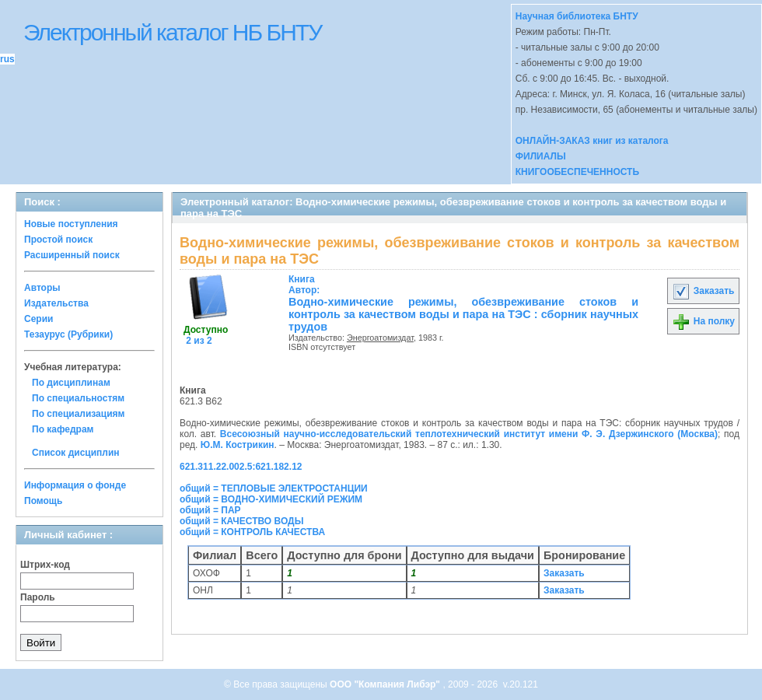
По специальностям (78, 398)
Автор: (304, 285)
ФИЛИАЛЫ (541, 156)
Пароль (38, 597)
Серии (38, 319)
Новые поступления (71, 224)
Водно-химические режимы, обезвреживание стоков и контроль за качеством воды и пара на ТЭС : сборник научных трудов (463, 314)
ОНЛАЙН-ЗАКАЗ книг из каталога (592, 141)
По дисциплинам (71, 383)
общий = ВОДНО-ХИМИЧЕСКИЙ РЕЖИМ (271, 499)
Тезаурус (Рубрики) (68, 334)
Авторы (42, 288)
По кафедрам (63, 429)
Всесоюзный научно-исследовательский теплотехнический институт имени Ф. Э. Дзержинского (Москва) (469, 434)
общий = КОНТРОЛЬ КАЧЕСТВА (252, 532)
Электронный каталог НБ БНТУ (172, 32)
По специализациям (78, 414)
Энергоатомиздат (380, 338)
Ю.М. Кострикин (238, 445)
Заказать (703, 291)
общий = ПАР (210, 510)
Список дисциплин (76, 453)
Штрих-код (45, 565)
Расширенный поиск (72, 255)
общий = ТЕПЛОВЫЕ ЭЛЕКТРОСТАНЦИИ (274, 488)
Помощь (43, 501)
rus (7, 59)
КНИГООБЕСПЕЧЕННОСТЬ (577, 172)
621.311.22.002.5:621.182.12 (241, 467)
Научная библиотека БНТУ (577, 16)
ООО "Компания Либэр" (386, 684)
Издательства (56, 303)
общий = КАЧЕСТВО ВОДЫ (241, 521)
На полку (703, 321)
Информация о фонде (75, 485)
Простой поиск (58, 240)
